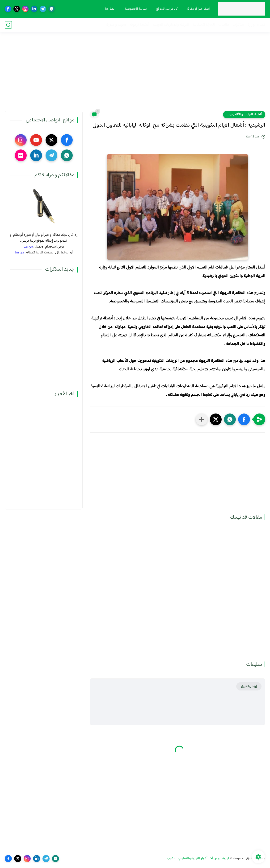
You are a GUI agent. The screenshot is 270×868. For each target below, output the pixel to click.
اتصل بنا (110, 9)
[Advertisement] (135, 74)
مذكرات (238, 25)
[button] (244, 419)
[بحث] (8, 25)
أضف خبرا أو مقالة (198, 9)
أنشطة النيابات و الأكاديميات (244, 115)
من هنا (28, 247)
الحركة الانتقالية (204, 25)
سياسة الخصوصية (136, 9)
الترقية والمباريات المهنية (171, 25)
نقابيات (224, 25)
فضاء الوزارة (256, 25)
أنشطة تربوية (139, 25)
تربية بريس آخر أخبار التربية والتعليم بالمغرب (198, 858)
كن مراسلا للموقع (167, 9)
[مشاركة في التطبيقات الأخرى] (202, 419)
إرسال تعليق (249, 686)
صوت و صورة (116, 25)
